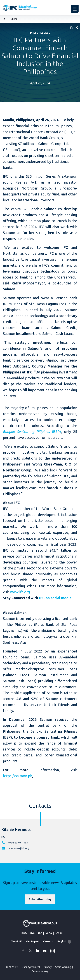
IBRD (24, 933)
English (62, 941)
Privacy (48, 967)
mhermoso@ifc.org (18, 848)
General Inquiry (40, 971)
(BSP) (32, 432)
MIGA (49, 933)
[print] (70, 28)
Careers (48, 941)
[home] (5, 19)
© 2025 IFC (12, 967)
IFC (40, 933)
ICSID (59, 933)
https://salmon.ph (17, 776)
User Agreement (31, 967)
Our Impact (33, 941)
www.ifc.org (20, 592)
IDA (32, 933)
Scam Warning (63, 967)
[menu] (75, 9)
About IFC (17, 941)
